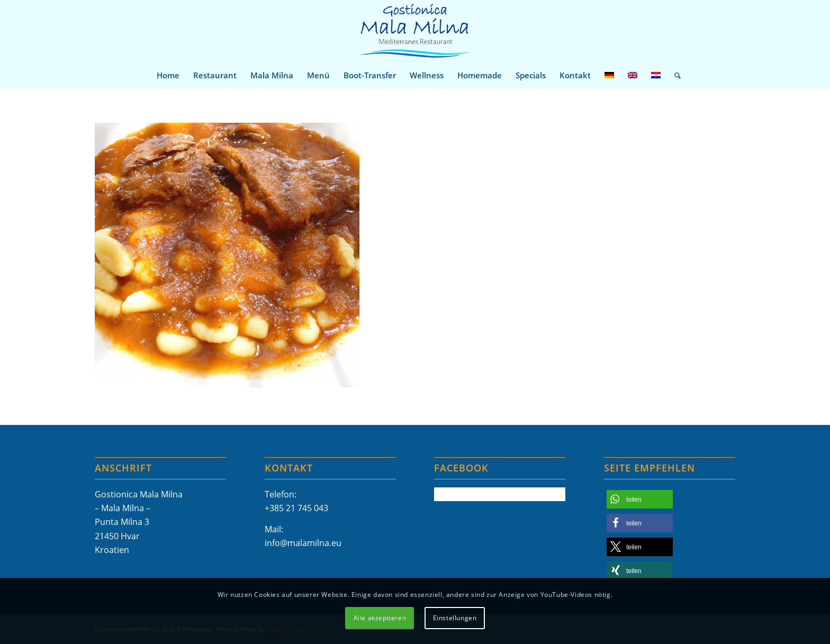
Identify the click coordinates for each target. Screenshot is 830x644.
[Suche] (674, 75)
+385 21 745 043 (296, 508)
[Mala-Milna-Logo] (415, 31)
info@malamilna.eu (303, 543)
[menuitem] (168, 75)
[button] (640, 499)
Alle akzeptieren (380, 618)
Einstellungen (455, 618)
